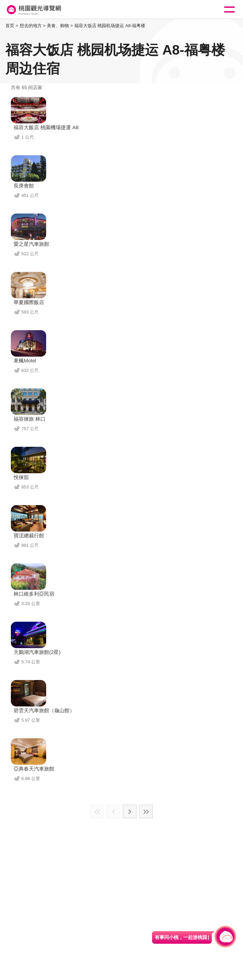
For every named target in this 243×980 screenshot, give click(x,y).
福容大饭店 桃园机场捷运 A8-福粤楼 (110, 26)
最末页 (146, 812)
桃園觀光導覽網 (33, 10)
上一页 (113, 812)
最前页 (97, 812)
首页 (10, 26)
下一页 (130, 812)
